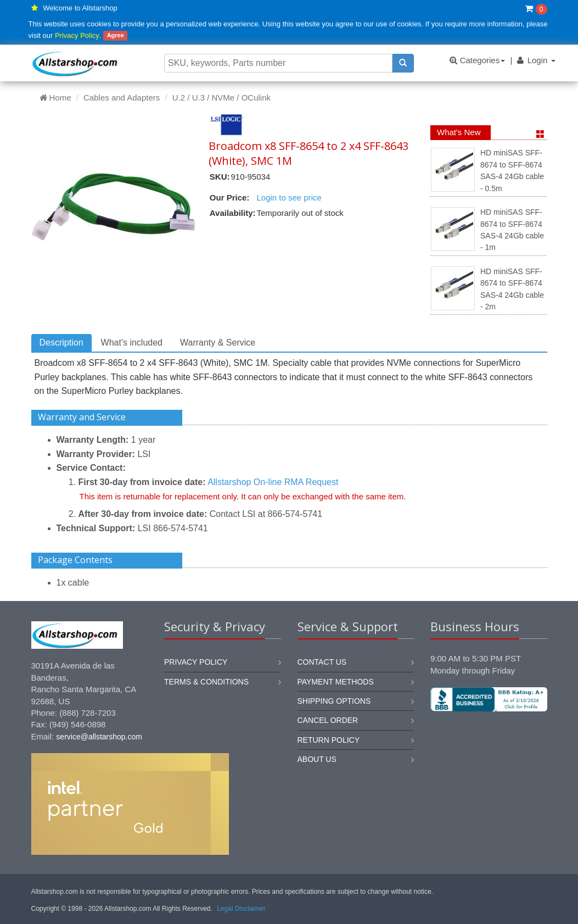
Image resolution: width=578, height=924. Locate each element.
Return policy (329, 740)
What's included (132, 343)
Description (61, 343)
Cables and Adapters (122, 98)
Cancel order (328, 720)
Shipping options (334, 701)
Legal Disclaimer (241, 909)
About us (317, 759)
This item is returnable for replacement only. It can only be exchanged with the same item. (243, 496)
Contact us (322, 662)
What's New (459, 132)
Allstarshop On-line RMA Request (273, 482)
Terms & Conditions (206, 682)
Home (55, 98)
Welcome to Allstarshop (80, 8)
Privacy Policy (77, 35)
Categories (477, 60)
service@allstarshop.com (99, 737)
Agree (116, 36)
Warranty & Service (218, 343)
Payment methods (336, 682)
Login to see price (289, 197)
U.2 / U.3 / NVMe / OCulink (221, 98)
